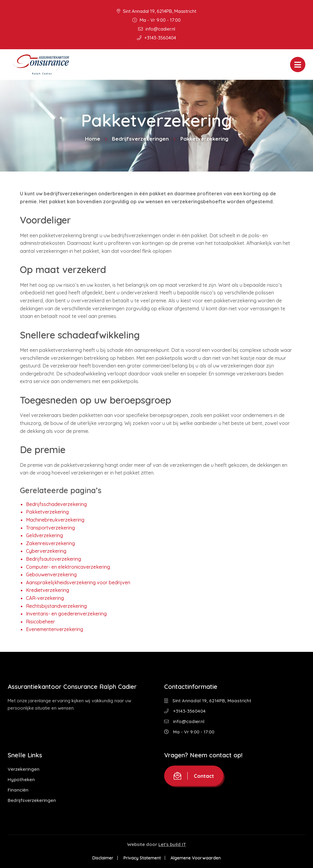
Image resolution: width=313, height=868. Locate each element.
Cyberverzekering (46, 551)
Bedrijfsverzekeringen (140, 139)
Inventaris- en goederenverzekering (66, 614)
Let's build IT (172, 844)
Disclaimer (103, 858)
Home (93, 139)
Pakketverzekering (47, 512)
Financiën (18, 790)
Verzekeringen (24, 769)
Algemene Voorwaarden (196, 858)
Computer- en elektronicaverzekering (68, 567)
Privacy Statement (142, 858)
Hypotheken (21, 779)
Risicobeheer (41, 622)
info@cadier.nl (157, 29)
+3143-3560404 (156, 38)
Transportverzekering (50, 528)
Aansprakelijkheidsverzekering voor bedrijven (78, 582)
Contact (194, 776)
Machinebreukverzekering (55, 520)
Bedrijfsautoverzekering (53, 559)
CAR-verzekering (45, 598)
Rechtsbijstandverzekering (56, 606)
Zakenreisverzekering (50, 543)
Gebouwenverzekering (51, 574)
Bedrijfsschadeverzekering (56, 504)
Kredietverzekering (48, 590)
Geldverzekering (44, 535)
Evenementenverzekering (55, 629)
